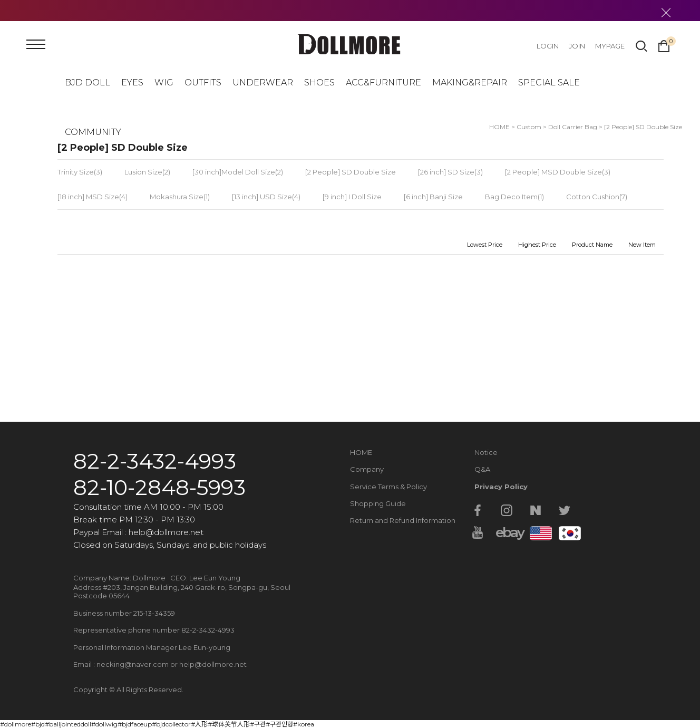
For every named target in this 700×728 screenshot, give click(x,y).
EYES (132, 82)
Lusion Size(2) (147, 172)
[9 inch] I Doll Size (352, 197)
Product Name (592, 245)
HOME (361, 452)
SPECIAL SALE (549, 82)
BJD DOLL (87, 82)
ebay (507, 532)
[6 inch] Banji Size (433, 197)
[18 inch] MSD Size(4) (93, 197)
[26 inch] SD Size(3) (450, 172)
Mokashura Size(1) (180, 197)
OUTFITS (203, 82)
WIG (164, 82)
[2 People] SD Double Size (643, 127)
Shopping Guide (378, 503)
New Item (642, 245)
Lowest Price (485, 245)
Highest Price (537, 245)
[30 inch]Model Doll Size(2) (238, 172)
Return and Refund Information (403, 520)
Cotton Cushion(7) (597, 197)
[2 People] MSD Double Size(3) (558, 172)
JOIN (577, 46)
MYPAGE (610, 46)
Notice (486, 452)
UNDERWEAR (263, 82)
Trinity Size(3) (80, 172)
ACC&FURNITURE (383, 82)
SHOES (319, 82)
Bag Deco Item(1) (514, 197)
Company (367, 469)
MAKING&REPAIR (470, 82)
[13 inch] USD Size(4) (266, 197)
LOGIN (548, 46)
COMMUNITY (93, 132)
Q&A (482, 469)
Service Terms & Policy (388, 487)
